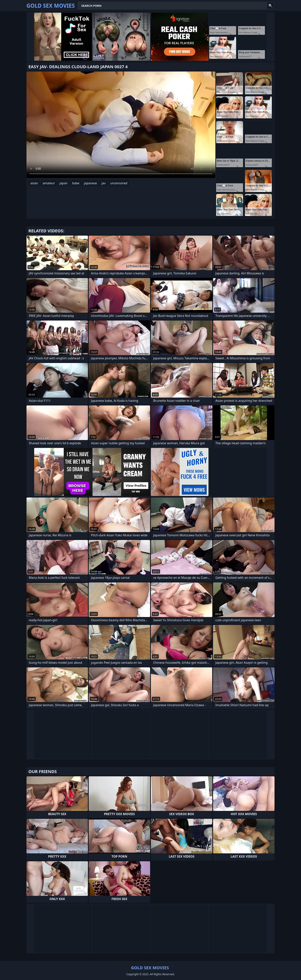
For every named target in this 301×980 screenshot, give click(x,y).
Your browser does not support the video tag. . (121, 125)
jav (104, 183)
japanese (90, 183)
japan (64, 183)
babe (76, 183)
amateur (49, 183)
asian (34, 183)
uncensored (119, 183)
